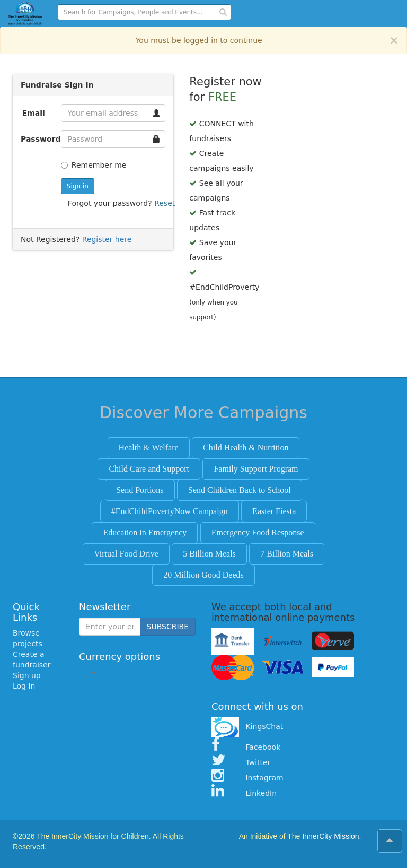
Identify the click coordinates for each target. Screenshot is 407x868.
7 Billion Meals (287, 554)
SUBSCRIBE (168, 627)
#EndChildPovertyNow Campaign (170, 511)
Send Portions (140, 490)
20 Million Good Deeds (203, 575)
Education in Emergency (145, 532)
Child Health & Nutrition (246, 448)
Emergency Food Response (258, 532)
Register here (107, 239)
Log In (24, 686)
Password (37, 139)
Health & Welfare (149, 448)
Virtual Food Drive (126, 554)
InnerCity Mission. (331, 836)
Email (34, 113)
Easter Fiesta (274, 511)
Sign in (78, 186)
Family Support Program (256, 469)
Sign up (27, 675)
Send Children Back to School (240, 490)
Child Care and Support (149, 469)
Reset (165, 203)
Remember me (94, 165)
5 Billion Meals (209, 554)
